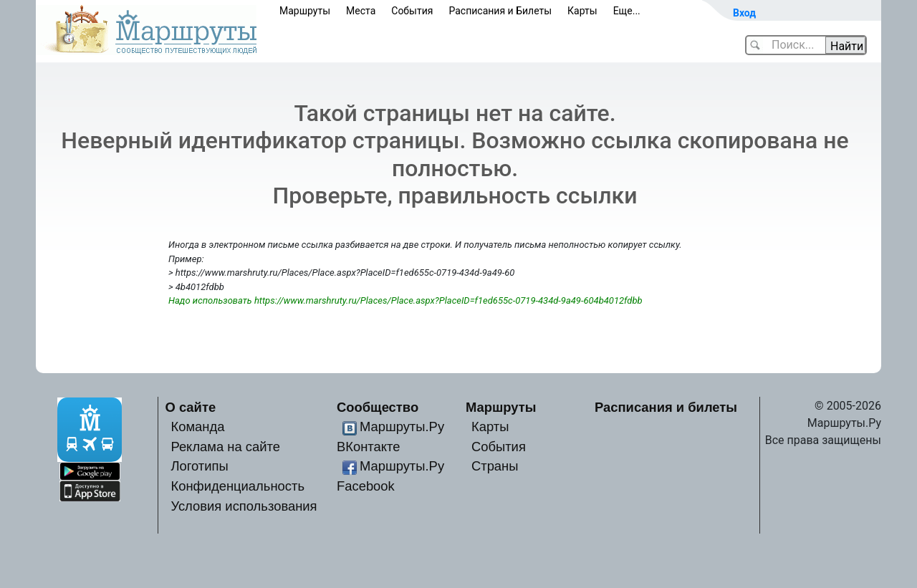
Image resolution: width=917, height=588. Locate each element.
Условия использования (244, 506)
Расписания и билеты (666, 407)
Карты (582, 11)
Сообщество (378, 407)
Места (361, 11)
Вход (744, 13)
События (412, 11)
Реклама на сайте (225, 447)
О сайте (191, 407)
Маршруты (305, 11)
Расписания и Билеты (500, 11)
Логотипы (199, 466)
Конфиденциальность (237, 486)
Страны (495, 466)
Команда (197, 426)
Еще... (627, 11)
